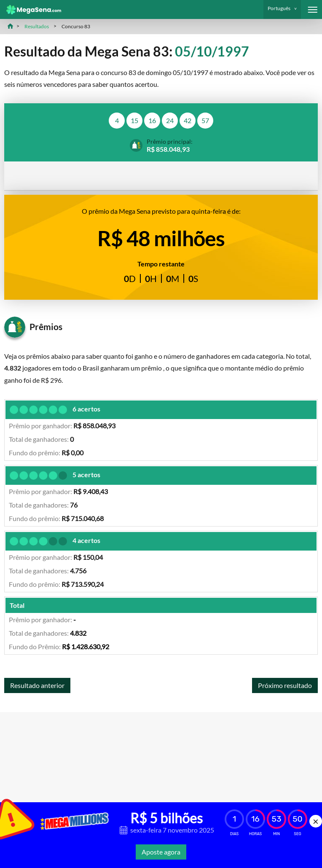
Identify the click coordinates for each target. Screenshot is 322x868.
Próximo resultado (285, 685)
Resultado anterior (37, 685)
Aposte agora (161, 852)
